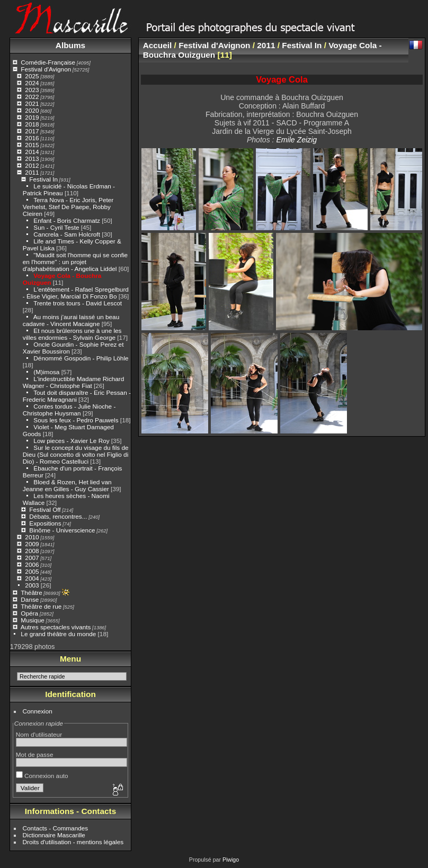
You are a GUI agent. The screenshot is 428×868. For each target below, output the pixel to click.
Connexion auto (42, 776)
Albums (70, 45)
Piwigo (231, 860)
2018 (32, 124)
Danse (30, 599)
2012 (32, 165)
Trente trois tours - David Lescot (78, 303)
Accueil (158, 45)
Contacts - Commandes (56, 828)
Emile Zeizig (296, 140)
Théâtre (32, 593)
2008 (32, 551)
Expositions (45, 523)
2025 (32, 76)
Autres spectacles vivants (56, 627)
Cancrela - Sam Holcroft (67, 234)
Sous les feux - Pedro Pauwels (76, 420)
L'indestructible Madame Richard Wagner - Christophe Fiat (74, 382)
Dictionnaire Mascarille (54, 835)
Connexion (38, 711)
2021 (32, 103)
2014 (32, 152)
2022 (32, 97)
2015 (32, 145)
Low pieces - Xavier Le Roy (71, 441)
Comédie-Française (48, 62)
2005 (32, 571)
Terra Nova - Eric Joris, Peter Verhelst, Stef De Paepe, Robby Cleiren (68, 207)
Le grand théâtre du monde (58, 634)
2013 (32, 159)
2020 (32, 110)
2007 (32, 558)
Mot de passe (35, 754)
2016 (32, 138)
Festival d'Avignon (46, 69)
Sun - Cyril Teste (56, 227)
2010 (32, 537)
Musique (32, 620)
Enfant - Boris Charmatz (67, 220)
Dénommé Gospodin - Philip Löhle (81, 358)
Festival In (43, 179)
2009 (32, 544)
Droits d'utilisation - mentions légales (73, 842)
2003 (32, 585)
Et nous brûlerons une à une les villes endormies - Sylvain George (72, 334)
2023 (32, 90)
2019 (32, 117)
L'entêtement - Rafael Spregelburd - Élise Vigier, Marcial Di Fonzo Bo (76, 293)
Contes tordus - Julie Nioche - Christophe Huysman (69, 410)
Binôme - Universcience (62, 530)
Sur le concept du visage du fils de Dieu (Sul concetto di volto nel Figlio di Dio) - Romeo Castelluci (76, 454)
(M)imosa (46, 372)
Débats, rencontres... (58, 516)
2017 (32, 131)
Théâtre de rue (41, 606)
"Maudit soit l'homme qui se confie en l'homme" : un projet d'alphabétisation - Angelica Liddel (75, 262)
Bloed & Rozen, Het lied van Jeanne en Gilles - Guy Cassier (67, 485)
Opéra (29, 613)
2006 (32, 564)
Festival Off (45, 509)
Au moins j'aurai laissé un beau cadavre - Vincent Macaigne (71, 320)
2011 (32, 172)
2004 (32, 578)
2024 (32, 83)
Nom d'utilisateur (39, 734)
